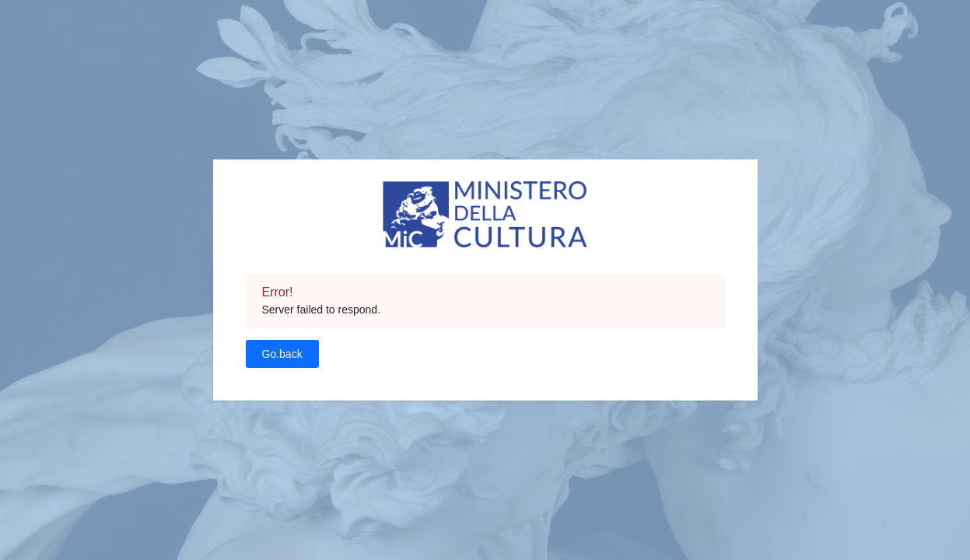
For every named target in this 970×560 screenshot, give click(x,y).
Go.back (282, 354)
